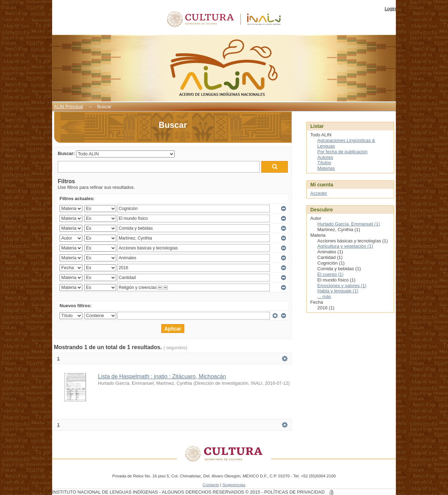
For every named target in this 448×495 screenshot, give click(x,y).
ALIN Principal (68, 107)
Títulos (324, 163)
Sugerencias (234, 485)
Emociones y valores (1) (342, 286)
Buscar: (66, 153)
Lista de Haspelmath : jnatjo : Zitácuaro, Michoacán (162, 376)
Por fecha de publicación (342, 152)
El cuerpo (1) (330, 274)
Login (390, 9)
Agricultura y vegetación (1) (345, 246)
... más (324, 296)
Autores (325, 157)
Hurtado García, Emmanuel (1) (349, 224)
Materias (326, 168)
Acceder (319, 193)
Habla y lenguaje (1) (338, 291)
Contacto (211, 485)
